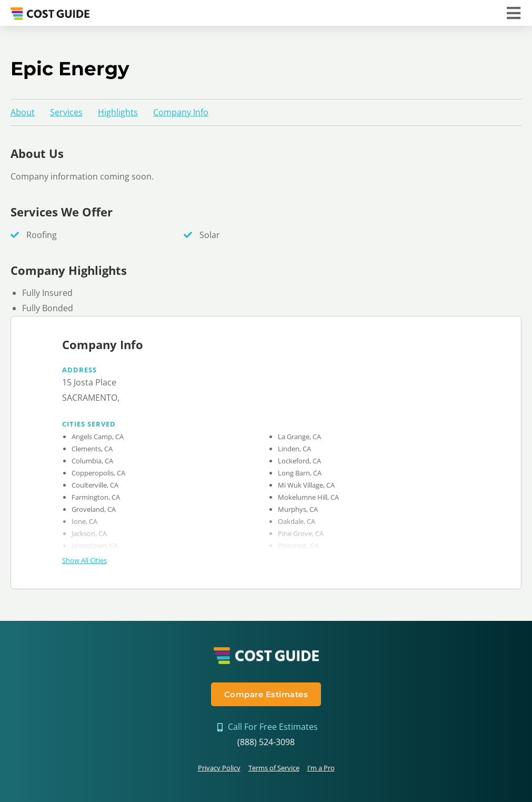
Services (66, 112)
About (23, 112)
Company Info (181, 112)
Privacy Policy (219, 768)
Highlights (118, 112)
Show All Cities (84, 560)
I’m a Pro (321, 768)
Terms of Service (274, 768)
